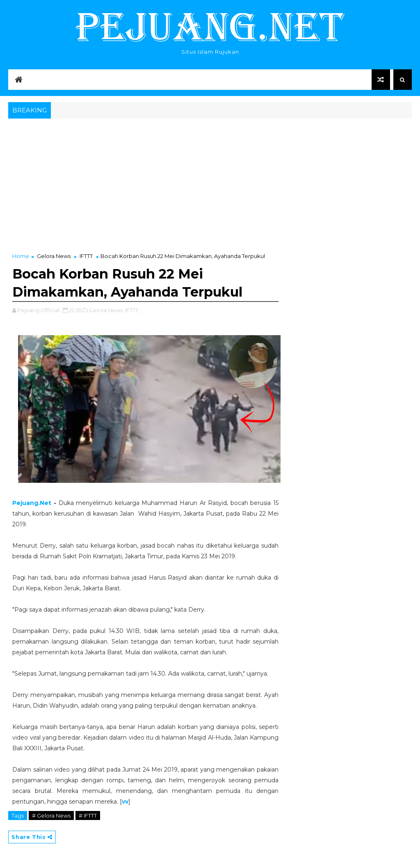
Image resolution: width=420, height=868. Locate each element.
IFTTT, (132, 310)
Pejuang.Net (32, 503)
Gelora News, (106, 310)
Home (21, 256)
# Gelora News (51, 815)
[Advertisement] (210, 182)
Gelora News (54, 256)
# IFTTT (88, 815)
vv (125, 802)
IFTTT (86, 256)
